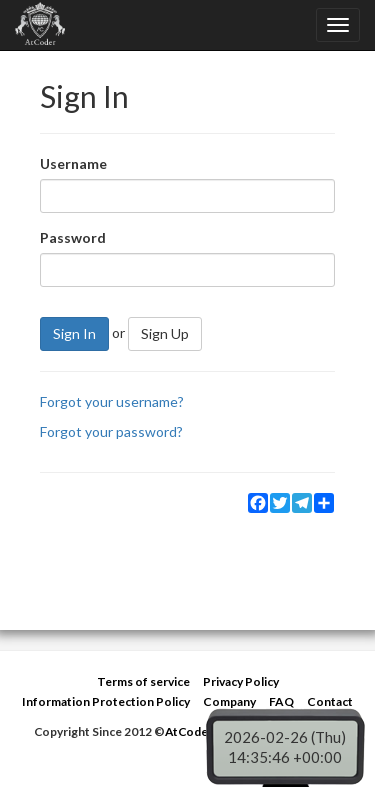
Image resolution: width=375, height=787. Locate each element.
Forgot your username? (112, 401)
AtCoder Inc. (200, 731)
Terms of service (143, 681)
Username (73, 163)
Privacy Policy (241, 681)
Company (229, 701)
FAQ (281, 701)
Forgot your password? (111, 431)
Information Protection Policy (106, 701)
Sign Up (165, 333)
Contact (330, 701)
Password (73, 237)
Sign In (74, 333)
